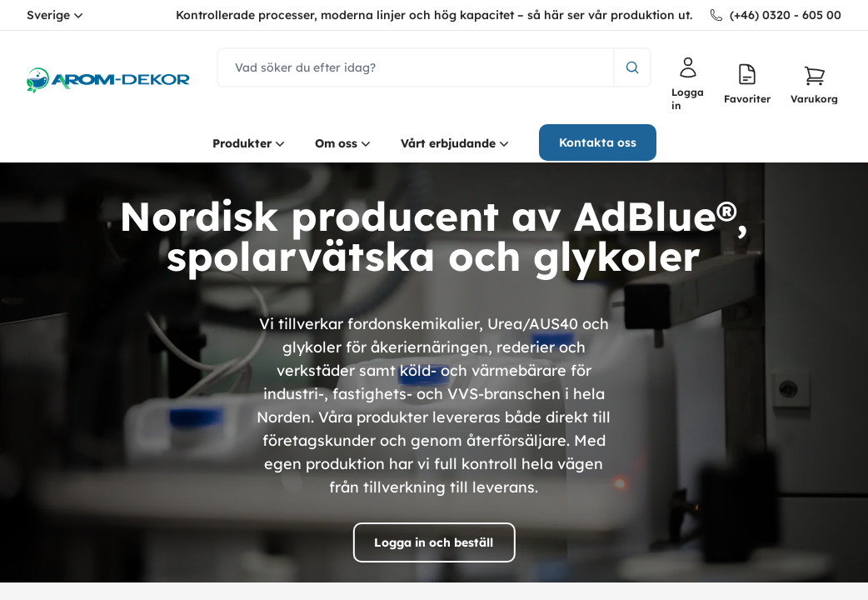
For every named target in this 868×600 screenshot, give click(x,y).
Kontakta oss (598, 142)
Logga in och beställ (434, 542)
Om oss (344, 143)
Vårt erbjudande (456, 143)
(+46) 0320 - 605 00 (786, 15)
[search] (416, 67)
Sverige (57, 15)
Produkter (250, 143)
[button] (814, 84)
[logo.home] (108, 80)
